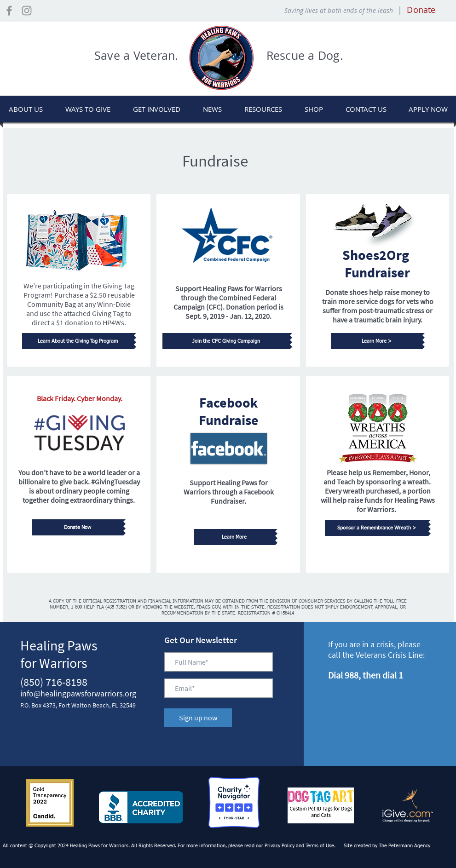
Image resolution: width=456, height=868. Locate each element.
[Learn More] (234, 537)
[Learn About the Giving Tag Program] (78, 341)
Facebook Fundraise (229, 411)
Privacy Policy (280, 846)
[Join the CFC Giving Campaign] (226, 341)
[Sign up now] (198, 718)
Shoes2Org (377, 255)
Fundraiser (377, 272)
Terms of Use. (320, 846)
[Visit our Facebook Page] (9, 11)
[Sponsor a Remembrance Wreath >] (377, 528)
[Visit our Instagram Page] (27, 11)
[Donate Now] (78, 527)
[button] (88, 109)
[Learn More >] (377, 341)
